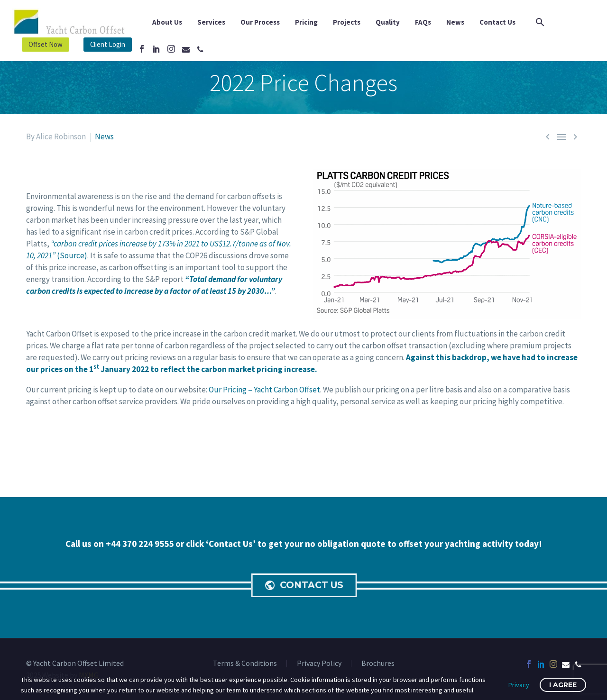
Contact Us (497, 22)
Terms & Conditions (245, 664)
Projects (347, 22)
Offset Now (46, 44)
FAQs (423, 22)
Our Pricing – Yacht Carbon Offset (264, 390)
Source (72, 255)
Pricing (306, 22)
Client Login (108, 44)
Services (211, 22)
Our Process (260, 22)
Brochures (378, 664)
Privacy (519, 685)
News (455, 22)
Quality (388, 22)
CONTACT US (306, 585)
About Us (167, 22)
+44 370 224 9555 (141, 544)
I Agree (563, 685)
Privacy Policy (319, 664)
